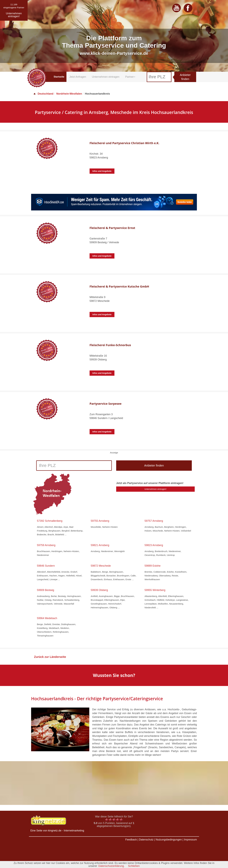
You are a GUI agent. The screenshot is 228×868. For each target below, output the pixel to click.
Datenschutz (146, 840)
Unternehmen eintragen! (156, 489)
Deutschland (43, 94)
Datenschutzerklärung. (111, 866)
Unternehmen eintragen (106, 77)
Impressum (190, 840)
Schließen (134, 866)
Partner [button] (130, 77)
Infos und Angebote (102, 171)
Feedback (131, 840)
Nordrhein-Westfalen (69, 94)
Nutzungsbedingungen (169, 840)
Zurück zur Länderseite (50, 657)
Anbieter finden (185, 77)
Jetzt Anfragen (78, 77)
